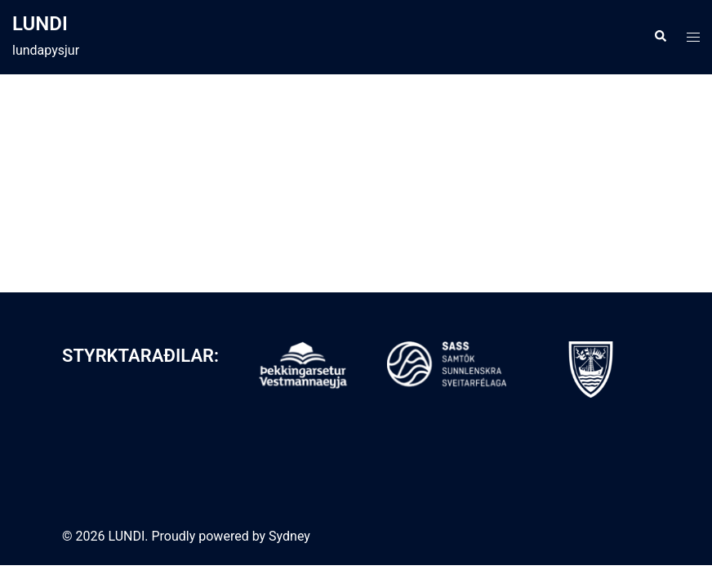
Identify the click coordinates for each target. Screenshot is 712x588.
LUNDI (40, 24)
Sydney (289, 536)
